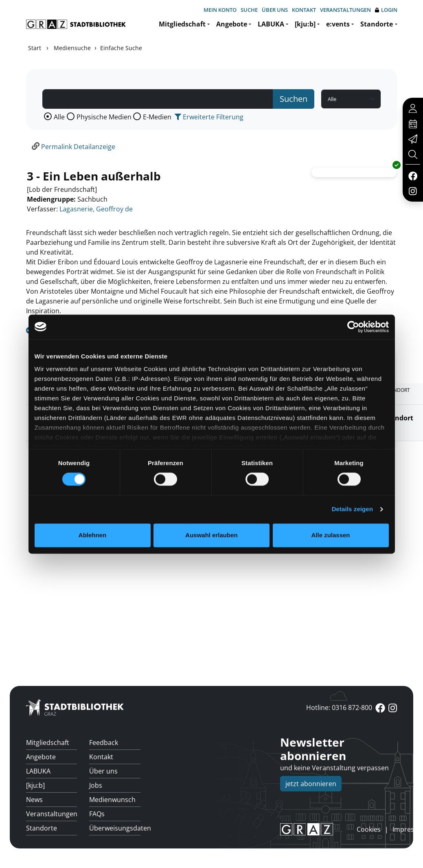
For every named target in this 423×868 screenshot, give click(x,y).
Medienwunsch (112, 800)
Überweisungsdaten (115, 828)
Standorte (377, 24)
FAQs (97, 814)
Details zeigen (352, 509)
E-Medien (157, 117)
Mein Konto (220, 10)
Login (386, 10)
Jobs (96, 785)
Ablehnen (92, 535)
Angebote (232, 24)
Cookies (369, 829)
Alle (59, 117)
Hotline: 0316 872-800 (339, 708)
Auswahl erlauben (211, 535)
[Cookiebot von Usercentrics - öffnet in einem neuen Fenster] (353, 327)
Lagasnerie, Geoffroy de (96, 209)
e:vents (338, 24)
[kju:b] (305, 24)
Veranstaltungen (345, 10)
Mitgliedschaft (182, 24)
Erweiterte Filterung (209, 117)
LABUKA (271, 24)
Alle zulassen (330, 535)
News (34, 800)
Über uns (275, 10)
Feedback (104, 743)
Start (35, 48)
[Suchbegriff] (158, 99)
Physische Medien (104, 117)
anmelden (343, 829)
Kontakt (304, 10)
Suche (249, 10)
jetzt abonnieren (311, 784)
